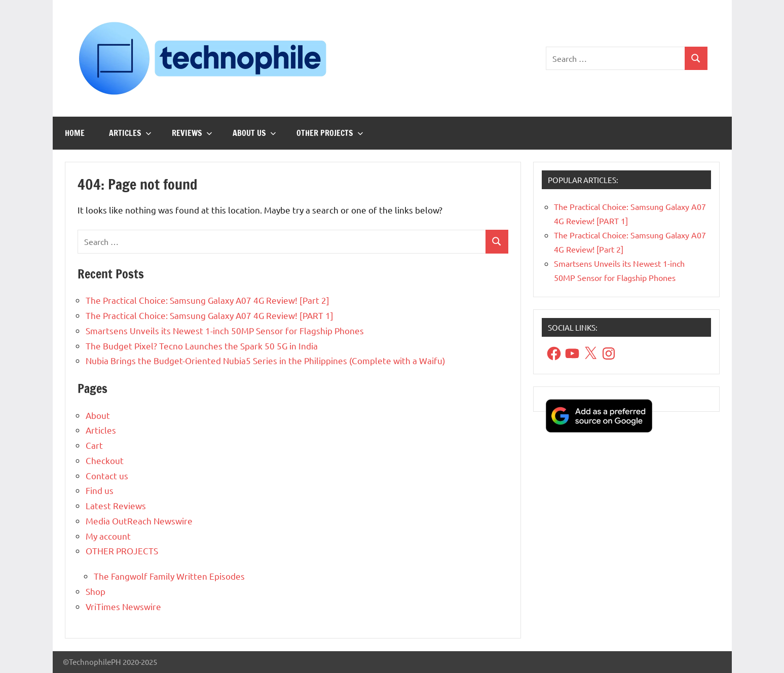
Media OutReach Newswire (139, 521)
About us (254, 133)
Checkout (105, 460)
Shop (96, 591)
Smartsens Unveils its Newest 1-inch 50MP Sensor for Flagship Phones (225, 330)
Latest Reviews (116, 505)
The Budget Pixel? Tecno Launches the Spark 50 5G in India (202, 346)
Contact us (107, 475)
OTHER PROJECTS (330, 133)
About (98, 415)
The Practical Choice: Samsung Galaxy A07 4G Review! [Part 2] (208, 300)
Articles (130, 133)
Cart (94, 445)
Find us (100, 490)
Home (75, 133)
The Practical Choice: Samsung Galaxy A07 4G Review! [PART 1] (210, 315)
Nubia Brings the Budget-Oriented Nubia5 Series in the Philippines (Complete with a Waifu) (266, 360)
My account (108, 536)
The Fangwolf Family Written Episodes (169, 576)
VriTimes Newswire (123, 606)
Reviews (192, 133)
